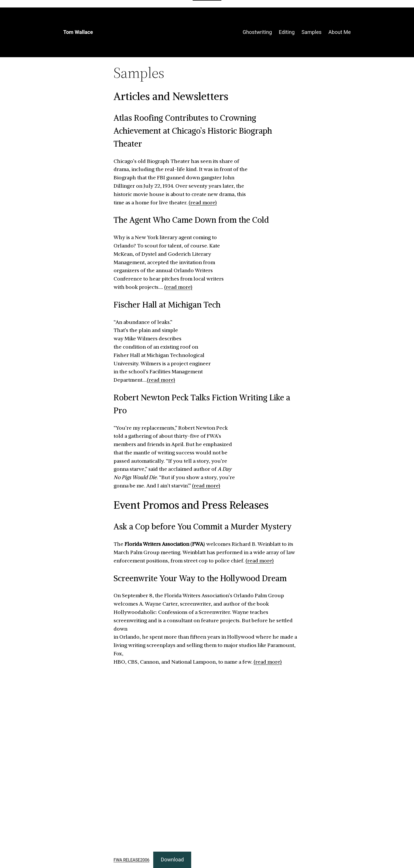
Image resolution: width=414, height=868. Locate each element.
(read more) (203, 202)
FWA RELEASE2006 (132, 860)
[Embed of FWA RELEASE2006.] (207, 759)
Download (172, 860)
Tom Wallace (78, 32)
